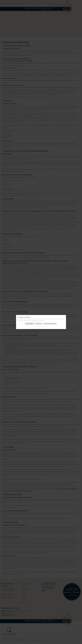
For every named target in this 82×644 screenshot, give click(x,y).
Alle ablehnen (39, 324)
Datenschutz (43, 327)
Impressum (38, 327)
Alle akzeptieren (29, 324)
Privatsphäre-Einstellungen (50, 324)
